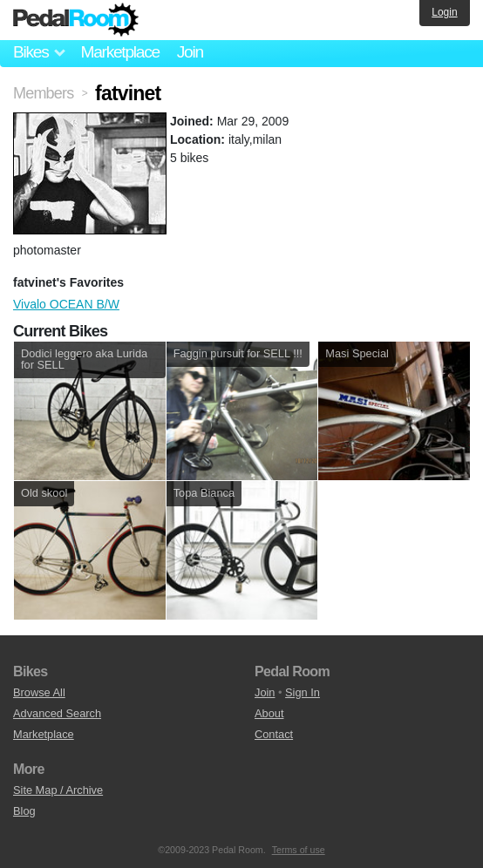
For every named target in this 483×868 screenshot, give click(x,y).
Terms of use (299, 850)
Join (190, 52)
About (269, 713)
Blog (24, 811)
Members (43, 93)
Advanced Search (57, 713)
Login (444, 12)
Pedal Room (76, 20)
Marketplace (119, 52)
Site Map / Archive (58, 790)
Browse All (39, 692)
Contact (274, 734)
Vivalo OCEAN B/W (66, 304)
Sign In (303, 692)
